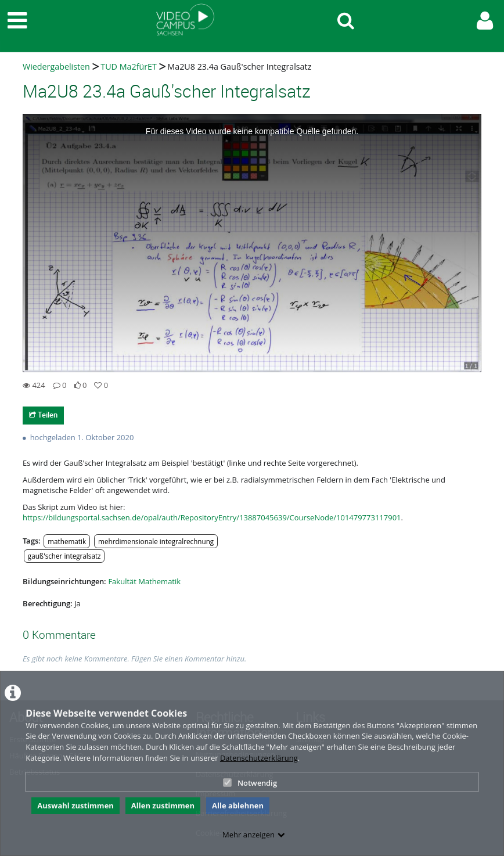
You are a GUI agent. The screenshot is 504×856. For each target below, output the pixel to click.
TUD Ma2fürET (129, 66)
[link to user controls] (485, 21)
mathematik (67, 541)
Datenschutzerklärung (259, 758)
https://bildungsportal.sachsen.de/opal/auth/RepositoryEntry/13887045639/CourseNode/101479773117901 (212, 517)
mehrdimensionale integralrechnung (156, 541)
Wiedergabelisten (56, 66)
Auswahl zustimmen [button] (75, 805)
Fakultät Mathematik (144, 581)
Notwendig (250, 783)
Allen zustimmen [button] (163, 805)
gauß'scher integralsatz (64, 556)
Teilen (43, 415)
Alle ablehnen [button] (238, 805)
